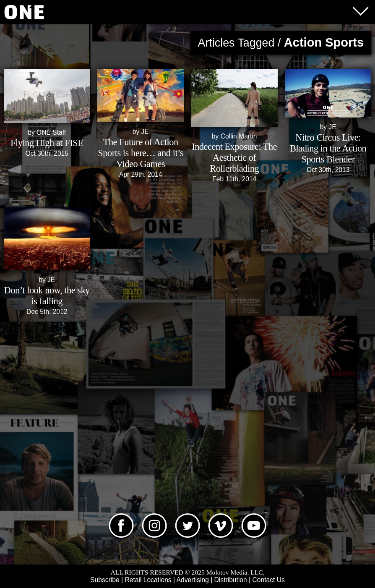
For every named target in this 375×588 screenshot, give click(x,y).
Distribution (231, 580)
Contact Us (268, 580)
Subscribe (105, 580)
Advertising (193, 580)
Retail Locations (148, 580)
